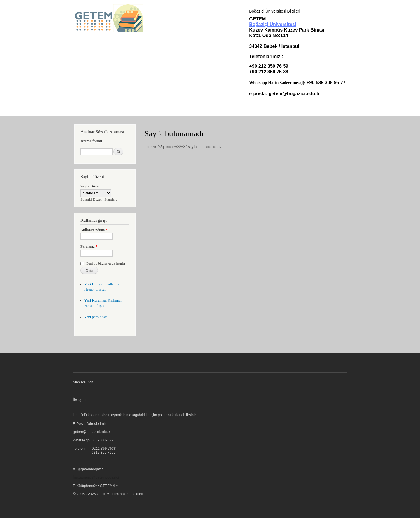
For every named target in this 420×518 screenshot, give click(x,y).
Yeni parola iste (96, 317)
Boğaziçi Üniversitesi (273, 24)
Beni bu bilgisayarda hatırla (106, 263)
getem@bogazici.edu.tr (294, 94)
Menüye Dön (83, 382)
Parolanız (89, 246)
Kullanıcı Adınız (94, 230)
